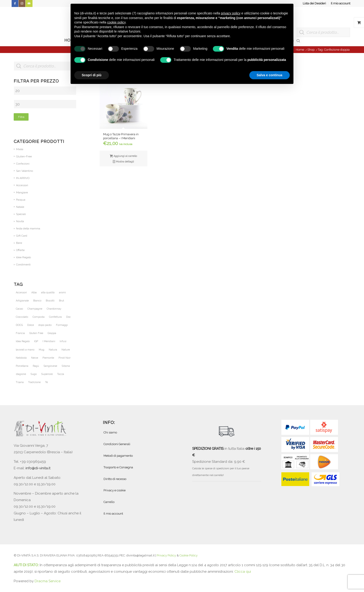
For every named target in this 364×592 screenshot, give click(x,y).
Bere (19, 243)
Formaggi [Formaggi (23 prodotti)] (62, 325)
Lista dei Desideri (314, 3)
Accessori (22, 185)
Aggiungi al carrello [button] (123, 156)
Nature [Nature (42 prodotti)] (66, 350)
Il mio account (341, 3)
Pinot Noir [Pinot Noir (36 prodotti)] (65, 358)
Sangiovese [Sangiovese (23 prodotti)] (50, 366)
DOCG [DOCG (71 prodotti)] (19, 325)
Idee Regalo (23, 257)
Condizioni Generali (117, 444)
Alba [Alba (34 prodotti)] (34, 293)
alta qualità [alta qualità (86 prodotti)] (48, 293)
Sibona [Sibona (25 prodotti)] (66, 366)
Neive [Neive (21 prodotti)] (35, 358)
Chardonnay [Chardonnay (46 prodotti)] (54, 309)
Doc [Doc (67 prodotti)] (68, 317)
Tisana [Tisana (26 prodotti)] (20, 382)
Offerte (20, 250)
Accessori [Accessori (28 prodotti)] (21, 293)
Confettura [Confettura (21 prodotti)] (55, 317)
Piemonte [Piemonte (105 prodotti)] (48, 358)
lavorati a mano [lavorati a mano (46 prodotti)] (25, 350)
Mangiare (22, 192)
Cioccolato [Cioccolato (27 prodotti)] (22, 317)
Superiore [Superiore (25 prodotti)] (47, 374)
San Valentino (24, 171)
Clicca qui (243, 572)
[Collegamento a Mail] (29, 3)
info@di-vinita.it (38, 468)
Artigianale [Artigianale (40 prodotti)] (22, 301)
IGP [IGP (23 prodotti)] (36, 341)
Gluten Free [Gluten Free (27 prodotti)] (36, 333)
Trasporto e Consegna (118, 467)
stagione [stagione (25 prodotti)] (21, 374)
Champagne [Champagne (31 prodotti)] (35, 309)
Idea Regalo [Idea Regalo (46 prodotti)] (23, 341)
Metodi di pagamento (118, 456)
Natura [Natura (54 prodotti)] (53, 350)
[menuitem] (314, 3)
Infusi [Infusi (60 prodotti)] (63, 341)
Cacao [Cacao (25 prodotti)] (19, 309)
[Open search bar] (298, 40)
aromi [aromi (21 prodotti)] (62, 293)
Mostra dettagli (123, 162)
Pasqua (21, 200)
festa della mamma (28, 228)
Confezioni (23, 164)
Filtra (21, 117)
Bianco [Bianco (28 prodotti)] (37, 301)
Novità (20, 221)
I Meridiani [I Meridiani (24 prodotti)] (49, 341)
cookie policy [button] (116, 22)
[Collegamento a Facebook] (15, 3)
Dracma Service (48, 581)
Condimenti (23, 265)
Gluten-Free (24, 156)
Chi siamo (110, 432)
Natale (20, 207)
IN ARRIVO (23, 178)
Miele (20, 149)
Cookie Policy (188, 555)
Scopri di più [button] (92, 75)
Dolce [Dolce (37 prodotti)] (31, 325)
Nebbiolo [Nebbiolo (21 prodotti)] (21, 358)
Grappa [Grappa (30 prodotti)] (52, 333)
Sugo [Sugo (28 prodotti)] (34, 374)
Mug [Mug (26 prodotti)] (42, 350)
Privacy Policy (166, 555)
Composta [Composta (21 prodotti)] (39, 317)
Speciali (21, 214)
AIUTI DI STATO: (27, 565)
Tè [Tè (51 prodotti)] (46, 382)
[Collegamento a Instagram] (22, 3)
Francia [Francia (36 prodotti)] (20, 333)
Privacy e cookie (115, 490)
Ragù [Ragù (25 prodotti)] (36, 366)
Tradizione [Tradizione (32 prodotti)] (34, 382)
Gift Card (22, 236)
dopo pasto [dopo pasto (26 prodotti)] (45, 325)
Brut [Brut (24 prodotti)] (62, 301)
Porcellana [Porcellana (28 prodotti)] (22, 366)
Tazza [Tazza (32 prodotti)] (61, 374)
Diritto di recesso (115, 479)
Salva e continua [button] (270, 75)
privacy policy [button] (231, 13)
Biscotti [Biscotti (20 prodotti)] (50, 301)
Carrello (109, 502)
